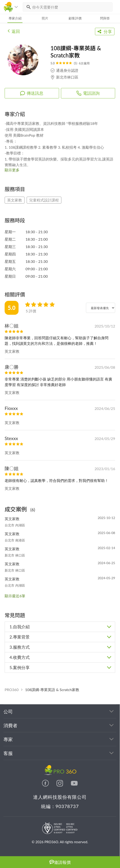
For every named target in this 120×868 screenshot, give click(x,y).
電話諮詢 (88, 93)
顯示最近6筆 (15, 596)
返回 (14, 31)
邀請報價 (60, 862)
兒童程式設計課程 (44, 200)
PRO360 (12, 690)
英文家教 (15, 200)
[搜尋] (28, 7)
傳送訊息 (32, 93)
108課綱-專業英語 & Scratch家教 (52, 690)
